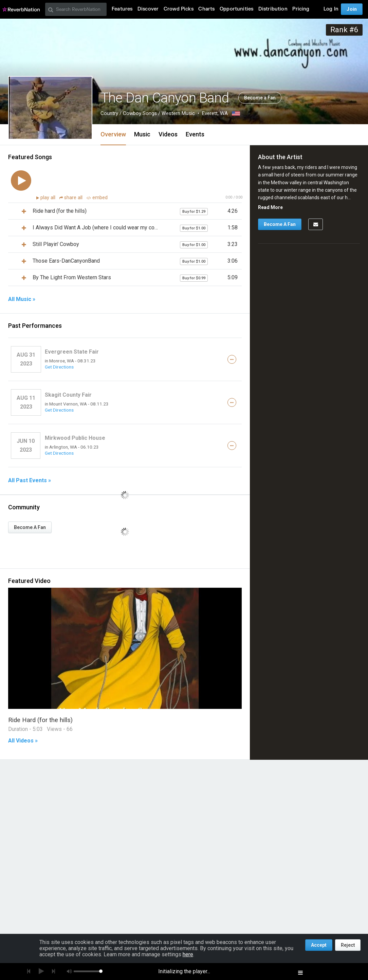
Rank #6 (344, 30)
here (188, 954)
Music (142, 134)
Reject (348, 945)
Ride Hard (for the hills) (40, 720)
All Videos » (23, 741)
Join (352, 9)
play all (49, 198)
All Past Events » (30, 480)
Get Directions (59, 367)
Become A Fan (30, 527)
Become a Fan (260, 98)
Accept (319, 945)
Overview (113, 134)
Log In (331, 9)
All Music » (22, 299)
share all (72, 198)
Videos (168, 134)
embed (97, 198)
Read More (270, 207)
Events (195, 134)
